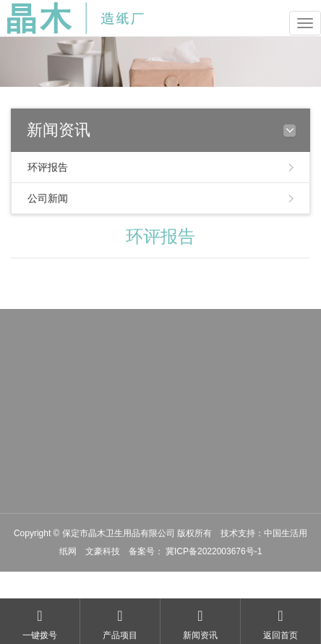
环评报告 (48, 167)
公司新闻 (48, 198)
